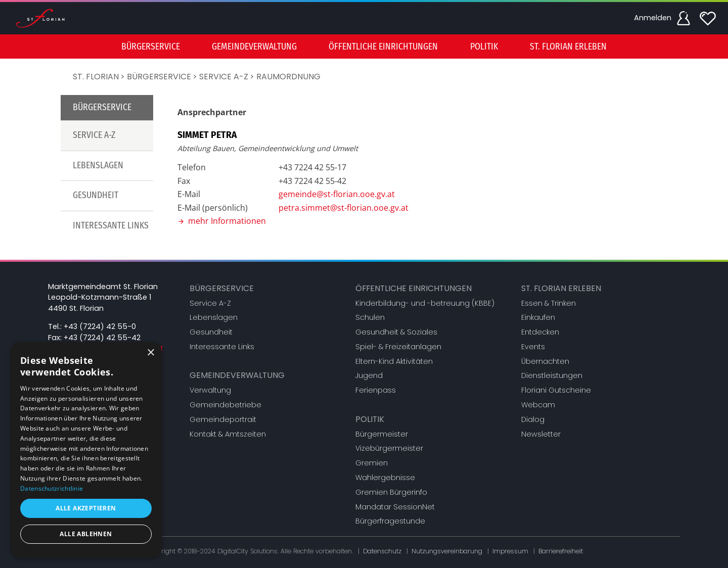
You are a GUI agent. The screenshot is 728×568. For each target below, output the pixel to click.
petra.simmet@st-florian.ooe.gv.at (344, 208)
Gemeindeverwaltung (237, 375)
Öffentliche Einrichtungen (414, 288)
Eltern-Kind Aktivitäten (394, 361)
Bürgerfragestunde (390, 521)
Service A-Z (224, 77)
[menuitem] (151, 46)
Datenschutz (382, 551)
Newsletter (541, 434)
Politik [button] (484, 47)
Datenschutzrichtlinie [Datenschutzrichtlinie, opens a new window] (52, 488)
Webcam (538, 405)
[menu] (364, 46)
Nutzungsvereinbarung (447, 551)
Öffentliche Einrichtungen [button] (383, 47)
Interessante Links (111, 226)
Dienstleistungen (552, 375)
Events (533, 347)
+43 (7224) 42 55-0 (100, 326)
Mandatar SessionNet (395, 507)
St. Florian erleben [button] (568, 47)
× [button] (150, 353)
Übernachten (545, 361)
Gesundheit (96, 195)
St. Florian (96, 77)
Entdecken (540, 332)
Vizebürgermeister (389, 448)
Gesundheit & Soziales (396, 332)
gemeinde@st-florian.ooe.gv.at (337, 194)
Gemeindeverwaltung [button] (254, 47)
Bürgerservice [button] (151, 47)
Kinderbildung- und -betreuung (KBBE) (425, 303)
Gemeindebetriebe (225, 405)
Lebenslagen (98, 165)
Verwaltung (210, 390)
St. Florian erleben (561, 288)
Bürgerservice (159, 77)
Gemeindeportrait (223, 419)
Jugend (369, 375)
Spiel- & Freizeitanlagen (398, 347)
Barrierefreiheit (561, 551)
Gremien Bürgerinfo (391, 492)
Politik (370, 419)
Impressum (510, 551)
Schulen (370, 317)
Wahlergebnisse (385, 478)
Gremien (372, 463)
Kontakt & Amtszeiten (228, 434)
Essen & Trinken (549, 303)
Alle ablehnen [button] (86, 534)
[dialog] (86, 450)
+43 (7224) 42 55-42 (102, 338)
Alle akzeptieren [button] (86, 508)
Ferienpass (376, 390)
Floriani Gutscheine (556, 390)
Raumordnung (288, 77)
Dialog (533, 419)
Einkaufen (538, 317)
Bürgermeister (382, 434)
